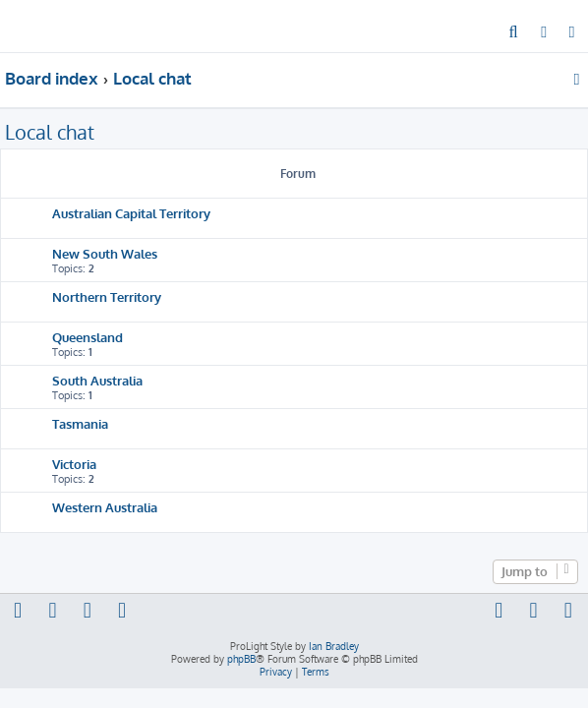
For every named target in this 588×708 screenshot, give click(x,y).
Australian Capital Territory (131, 213)
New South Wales (105, 253)
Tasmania (80, 423)
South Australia (97, 380)
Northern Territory (107, 296)
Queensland (88, 337)
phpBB (241, 659)
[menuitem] (514, 33)
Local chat (50, 132)
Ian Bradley (334, 646)
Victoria (74, 464)
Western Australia (105, 507)
